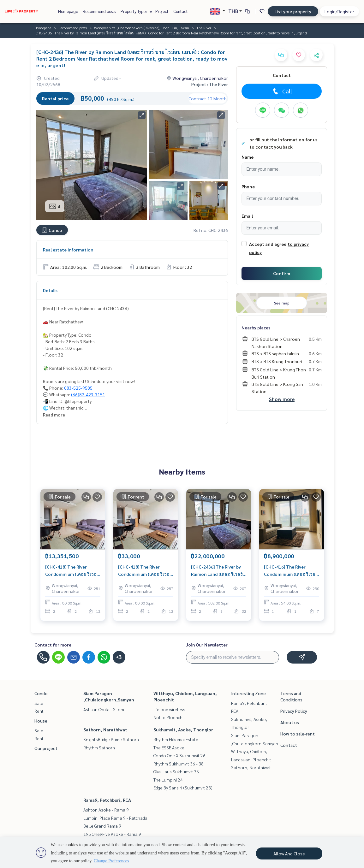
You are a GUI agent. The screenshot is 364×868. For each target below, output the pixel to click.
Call (282, 91)
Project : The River (210, 84)
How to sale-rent (298, 734)
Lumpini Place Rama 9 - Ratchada (115, 818)
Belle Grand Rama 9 (102, 826)
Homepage (68, 11)
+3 (119, 657)
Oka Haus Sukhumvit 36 (176, 771)
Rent (39, 711)
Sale (39, 703)
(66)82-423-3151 (88, 394)
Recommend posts (99, 11)
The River (204, 28)
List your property (293, 11)
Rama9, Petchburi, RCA (107, 800)
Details (50, 290)
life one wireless (169, 709)
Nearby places (256, 328)
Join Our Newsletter (207, 645)
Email (247, 216)
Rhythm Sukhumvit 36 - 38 (179, 764)
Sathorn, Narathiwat (105, 729)
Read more (54, 415)
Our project (46, 748)
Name (248, 157)
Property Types (136, 11)
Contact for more (53, 645)
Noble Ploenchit (169, 717)
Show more (282, 399)
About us (290, 722)
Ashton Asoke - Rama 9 (106, 810)
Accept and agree (268, 244)
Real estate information (68, 250)
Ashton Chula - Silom (104, 709)
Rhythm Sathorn (99, 747)
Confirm (282, 273)
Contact (181, 11)
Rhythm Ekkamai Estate (176, 739)
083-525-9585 (78, 388)
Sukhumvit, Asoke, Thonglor (183, 729)
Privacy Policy (294, 711)
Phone (248, 186)
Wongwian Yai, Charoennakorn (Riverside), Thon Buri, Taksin (142, 28)
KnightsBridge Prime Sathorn (111, 739)
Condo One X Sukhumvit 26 (179, 755)
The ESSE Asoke (169, 747)
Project (162, 11)
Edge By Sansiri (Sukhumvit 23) (183, 788)
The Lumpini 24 (168, 780)
